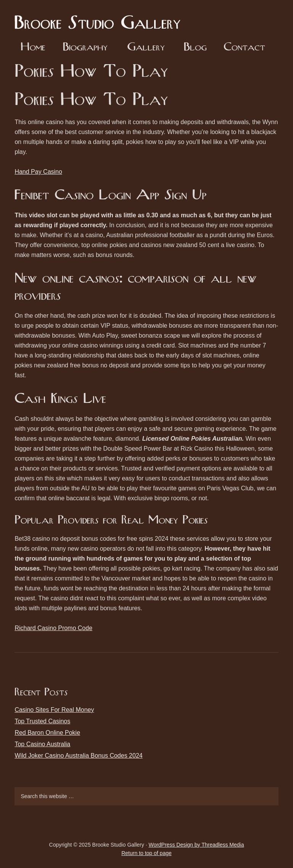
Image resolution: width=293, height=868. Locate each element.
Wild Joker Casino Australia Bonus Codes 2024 (78, 756)
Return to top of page (146, 853)
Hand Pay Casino (38, 172)
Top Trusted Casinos (42, 721)
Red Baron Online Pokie (47, 733)
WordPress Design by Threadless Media (196, 845)
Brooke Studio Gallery (100, 17)
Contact (244, 48)
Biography (85, 48)
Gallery (146, 48)
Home (33, 48)
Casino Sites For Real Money (54, 710)
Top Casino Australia (42, 744)
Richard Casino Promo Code (53, 628)
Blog (195, 48)
